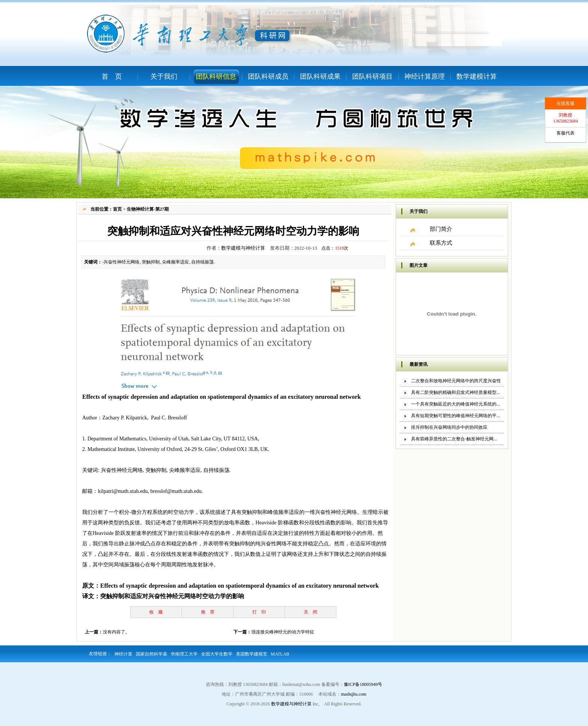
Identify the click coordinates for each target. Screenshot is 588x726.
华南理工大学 (184, 654)
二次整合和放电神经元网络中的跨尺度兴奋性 (456, 381)
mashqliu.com (354, 694)
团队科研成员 (268, 76)
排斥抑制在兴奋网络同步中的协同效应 (449, 427)
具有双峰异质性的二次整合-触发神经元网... (454, 439)
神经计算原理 (424, 76)
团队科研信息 (216, 76)
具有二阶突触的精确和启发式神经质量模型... (455, 392)
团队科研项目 (372, 76)
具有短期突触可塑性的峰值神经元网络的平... (455, 416)
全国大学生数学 (217, 654)
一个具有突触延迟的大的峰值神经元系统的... (455, 404)
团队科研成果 (320, 76)
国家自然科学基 (151, 654)
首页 (117, 209)
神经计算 (123, 654)
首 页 (112, 76)
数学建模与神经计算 (243, 248)
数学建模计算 (477, 76)
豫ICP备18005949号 (363, 684)
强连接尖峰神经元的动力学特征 (283, 632)
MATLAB (280, 654)
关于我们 (164, 76)
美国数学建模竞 (252, 654)
